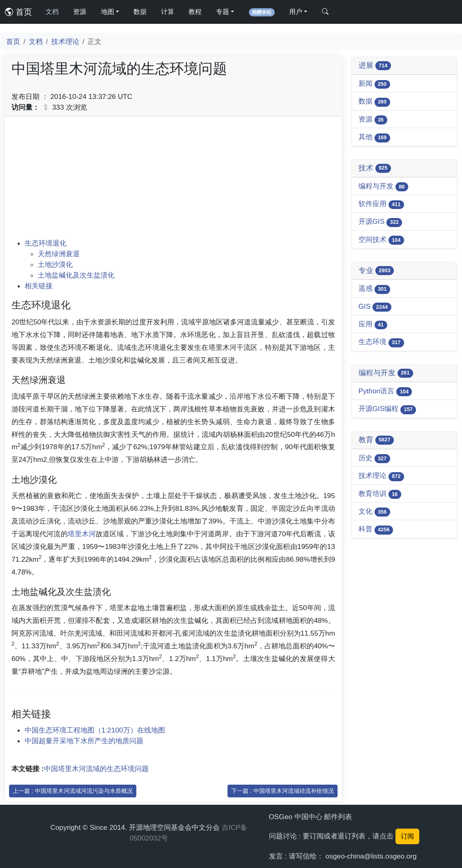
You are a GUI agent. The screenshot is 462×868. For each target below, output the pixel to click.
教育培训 (380, 494)
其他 (374, 137)
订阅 (407, 836)
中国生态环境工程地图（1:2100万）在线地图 (95, 730)
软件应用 (381, 204)
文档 (52, 12)
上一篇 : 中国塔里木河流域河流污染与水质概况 (73, 791)
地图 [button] (108, 12)
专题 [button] (223, 12)
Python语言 (385, 392)
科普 (376, 529)
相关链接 (39, 286)
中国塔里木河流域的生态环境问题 (96, 769)
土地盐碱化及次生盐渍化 (76, 275)
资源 (80, 12)
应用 (373, 325)
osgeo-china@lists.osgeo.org (371, 856)
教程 (195, 12)
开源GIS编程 (387, 409)
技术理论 (65, 41)
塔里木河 (82, 534)
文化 (374, 512)
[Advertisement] (173, 180)
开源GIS (380, 222)
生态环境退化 (46, 243)
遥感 (374, 289)
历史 (374, 458)
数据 (140, 12)
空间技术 (381, 240)
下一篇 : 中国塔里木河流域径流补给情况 (283, 791)
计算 (168, 12)
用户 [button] (296, 12)
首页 (18, 12)
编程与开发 (383, 187)
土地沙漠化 (55, 264)
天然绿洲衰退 (59, 254)
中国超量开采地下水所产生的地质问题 (84, 741)
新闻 (374, 84)
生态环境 (381, 342)
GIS (375, 307)
